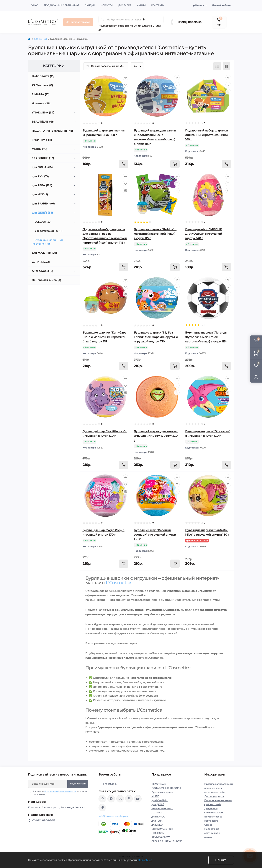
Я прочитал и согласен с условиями (60, 793)
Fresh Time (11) (42, 140)
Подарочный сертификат (62, 5)
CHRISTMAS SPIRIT (162, 829)
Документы (211, 808)
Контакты (158, 5)
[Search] (103, 19)
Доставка (125, 5)
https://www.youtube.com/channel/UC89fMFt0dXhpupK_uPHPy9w (138, 799)
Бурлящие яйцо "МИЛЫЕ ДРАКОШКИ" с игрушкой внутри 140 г (204, 234)
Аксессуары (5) (42, 271)
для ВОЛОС (158, 817)
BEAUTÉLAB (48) (43, 122)
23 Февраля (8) (42, 85)
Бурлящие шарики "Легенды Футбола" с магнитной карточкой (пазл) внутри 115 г (206, 337)
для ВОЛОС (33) (43, 158)
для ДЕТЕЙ (40, 39)
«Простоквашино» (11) (48, 231)
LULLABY (157, 813)
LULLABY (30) (43, 222)
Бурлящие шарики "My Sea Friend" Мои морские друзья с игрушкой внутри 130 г (156, 337)
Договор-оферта (214, 796)
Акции (141, 5)
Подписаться (78, 784)
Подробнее (145, 860)
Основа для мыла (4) (46, 280)
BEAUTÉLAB (158, 784)
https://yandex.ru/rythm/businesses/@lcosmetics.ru (102, 808)
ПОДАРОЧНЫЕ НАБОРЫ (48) (52, 131)
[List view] (217, 66)
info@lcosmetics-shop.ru (113, 816)
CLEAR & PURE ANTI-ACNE (167, 841)
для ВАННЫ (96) (43, 204)
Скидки (90, 5)
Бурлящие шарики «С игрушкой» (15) (48, 242)
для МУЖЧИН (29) (44, 253)
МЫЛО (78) (40, 149)
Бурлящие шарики (162, 792)
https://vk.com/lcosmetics (120, 799)
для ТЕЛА (157, 821)
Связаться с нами (214, 813)
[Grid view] (226, 66)
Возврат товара (213, 817)
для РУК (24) (41, 176)
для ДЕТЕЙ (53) (42, 213)
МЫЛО (155, 796)
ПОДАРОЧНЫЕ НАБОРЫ (166, 788)
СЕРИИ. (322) (41, 262)
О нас (35, 5)
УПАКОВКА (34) (43, 113)
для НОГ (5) (40, 194)
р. (199, 5)
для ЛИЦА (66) (42, 167)
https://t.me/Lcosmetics (111, 799)
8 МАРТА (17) (41, 94)
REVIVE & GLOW (161, 837)
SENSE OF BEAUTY (162, 808)
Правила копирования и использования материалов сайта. (218, 788)
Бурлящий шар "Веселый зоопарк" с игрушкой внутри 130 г (155, 535)
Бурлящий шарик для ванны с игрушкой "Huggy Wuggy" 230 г (156, 436)
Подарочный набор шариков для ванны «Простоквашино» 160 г (207, 135)
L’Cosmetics (119, 583)
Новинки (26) (41, 103)
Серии (208, 825)
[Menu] (78, 22)
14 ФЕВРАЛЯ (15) (43, 76)
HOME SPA (158, 833)
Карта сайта (211, 821)
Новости (107, 5)
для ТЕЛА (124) (42, 185)
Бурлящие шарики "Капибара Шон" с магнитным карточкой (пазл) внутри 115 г (104, 337)
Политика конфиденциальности (60, 791)
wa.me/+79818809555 (102, 799)
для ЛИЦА (157, 825)
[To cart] (124, 164)
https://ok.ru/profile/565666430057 (129, 799)
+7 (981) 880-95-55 (189, 22)
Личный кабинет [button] (222, 5)
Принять (221, 860)
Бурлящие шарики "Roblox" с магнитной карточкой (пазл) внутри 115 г (155, 234)
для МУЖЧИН (159, 800)
